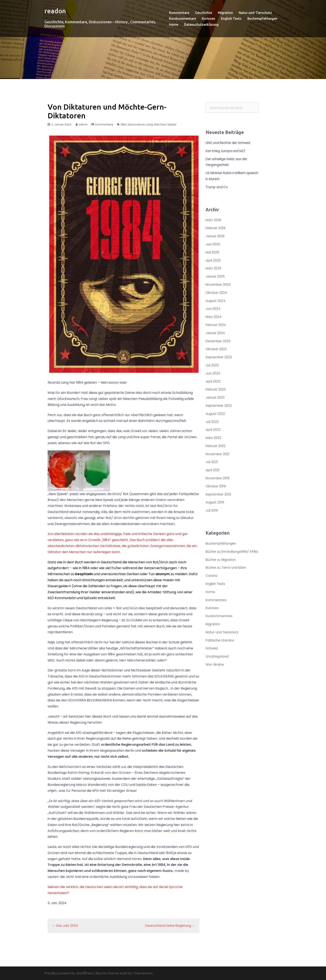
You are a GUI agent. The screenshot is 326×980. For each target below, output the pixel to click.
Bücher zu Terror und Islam (228, 574)
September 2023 (219, 357)
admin (83, 124)
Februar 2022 (216, 446)
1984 (124, 124)
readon (58, 10)
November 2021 (218, 454)
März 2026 (214, 220)
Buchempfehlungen (262, 19)
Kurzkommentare (183, 19)
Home (174, 25)
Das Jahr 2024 (68, 926)
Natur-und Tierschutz (255, 13)
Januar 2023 (216, 397)
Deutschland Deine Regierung (167, 926)
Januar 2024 (216, 333)
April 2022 (214, 430)
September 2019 (219, 494)
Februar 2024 (217, 325)
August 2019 (215, 502)
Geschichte (204, 13)
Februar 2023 (216, 389)
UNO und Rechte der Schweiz (229, 143)
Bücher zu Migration (222, 565)
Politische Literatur (221, 646)
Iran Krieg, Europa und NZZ (227, 151)
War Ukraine (216, 670)
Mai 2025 (213, 252)
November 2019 (218, 478)
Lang (150, 124)
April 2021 (213, 470)
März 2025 (214, 268)
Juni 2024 (213, 309)
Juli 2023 (212, 365)
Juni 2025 (213, 244)
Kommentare (179, 13)
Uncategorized (218, 662)
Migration (225, 13)
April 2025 (214, 260)
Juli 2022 (212, 422)
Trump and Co (217, 187)
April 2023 (214, 381)
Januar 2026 (216, 236)
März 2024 (214, 317)
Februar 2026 (217, 228)
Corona (212, 582)
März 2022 (214, 438)
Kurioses (209, 19)
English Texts (231, 19)
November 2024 (219, 285)
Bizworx (105, 973)
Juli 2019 (212, 510)
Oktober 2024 (217, 293)
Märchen (160, 124)
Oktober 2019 (216, 486)
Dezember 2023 (219, 341)
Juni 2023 (213, 373)
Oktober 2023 (217, 349)
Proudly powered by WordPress (70, 973)
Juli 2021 (212, 462)
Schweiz (212, 654)
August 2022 (215, 414)
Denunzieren (136, 124)
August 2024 (216, 301)
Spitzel (172, 124)
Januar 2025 (216, 276)
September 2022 (219, 406)
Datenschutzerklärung (201, 25)
